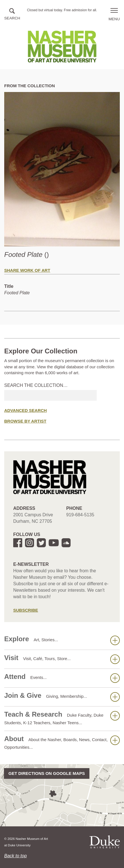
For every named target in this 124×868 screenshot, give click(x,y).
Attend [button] (62, 678)
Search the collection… (36, 385)
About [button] (62, 742)
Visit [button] (62, 659)
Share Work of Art (27, 270)
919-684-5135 (80, 515)
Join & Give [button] (62, 697)
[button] (12, 14)
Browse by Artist (25, 421)
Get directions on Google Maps (47, 773)
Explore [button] (62, 640)
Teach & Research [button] (62, 718)
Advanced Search (25, 410)
